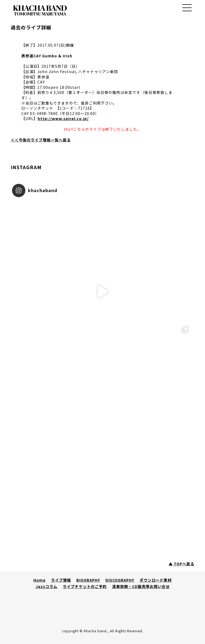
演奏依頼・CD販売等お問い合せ (141, 586)
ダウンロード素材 (156, 580)
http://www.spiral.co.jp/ (63, 118)
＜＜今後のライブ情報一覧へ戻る (41, 140)
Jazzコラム (46, 586)
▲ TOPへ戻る (182, 564)
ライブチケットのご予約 (85, 586)
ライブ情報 (61, 580)
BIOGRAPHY (88, 580)
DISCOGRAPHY (120, 580)
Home (40, 580)
